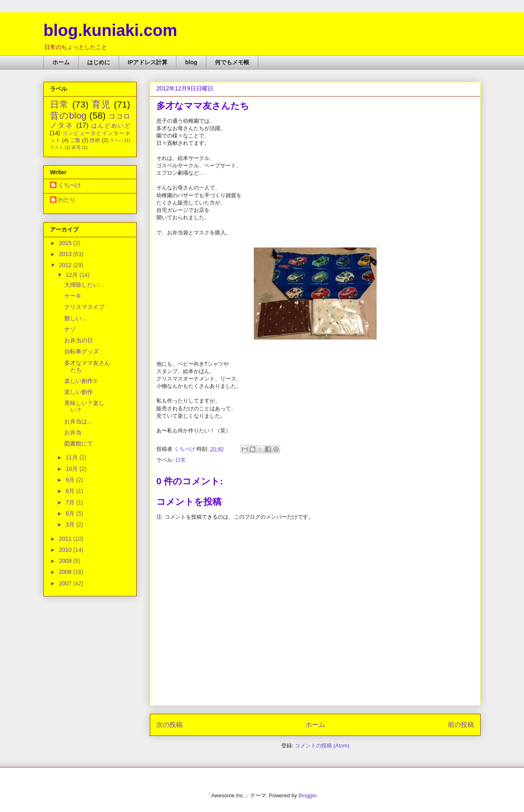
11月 (72, 457)
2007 (66, 583)
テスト (57, 147)
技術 (95, 140)
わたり (67, 200)
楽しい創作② (81, 381)
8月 (71, 491)
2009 (66, 561)
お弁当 (73, 432)
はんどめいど (111, 126)
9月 (71, 480)
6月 (71, 513)
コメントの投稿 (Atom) (322, 746)
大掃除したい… (84, 285)
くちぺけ (70, 185)
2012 (66, 265)
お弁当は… (79, 421)
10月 (72, 469)
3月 (71, 524)
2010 (66, 550)
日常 (181, 460)
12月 (72, 275)
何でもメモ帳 (232, 62)
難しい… (76, 318)
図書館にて (79, 443)
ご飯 (75, 140)
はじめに (99, 62)
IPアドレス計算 (148, 62)
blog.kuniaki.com (110, 30)
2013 (66, 254)
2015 (66, 243)
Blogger (307, 795)
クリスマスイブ (84, 307)
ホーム (61, 62)
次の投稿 (169, 725)
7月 (71, 502)
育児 (101, 105)
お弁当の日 (79, 340)
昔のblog (68, 116)
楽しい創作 (79, 392)
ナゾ (70, 329)
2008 (66, 572)
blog (191, 62)
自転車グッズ (81, 351)
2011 (66, 539)
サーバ (116, 140)
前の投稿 (461, 725)
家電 (76, 147)
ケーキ (73, 296)
